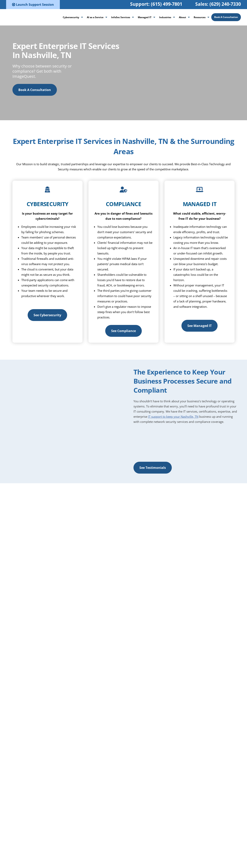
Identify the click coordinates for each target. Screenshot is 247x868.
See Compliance (124, 331)
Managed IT (145, 17)
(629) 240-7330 (225, 4)
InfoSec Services (121, 17)
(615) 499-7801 (167, 4)
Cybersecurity (71, 17)
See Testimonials (153, 468)
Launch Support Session (33, 5)
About (182, 17)
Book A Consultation (226, 17)
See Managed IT (200, 326)
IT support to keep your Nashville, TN (173, 417)
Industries (165, 17)
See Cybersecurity (47, 315)
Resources (200, 17)
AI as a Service (95, 17)
